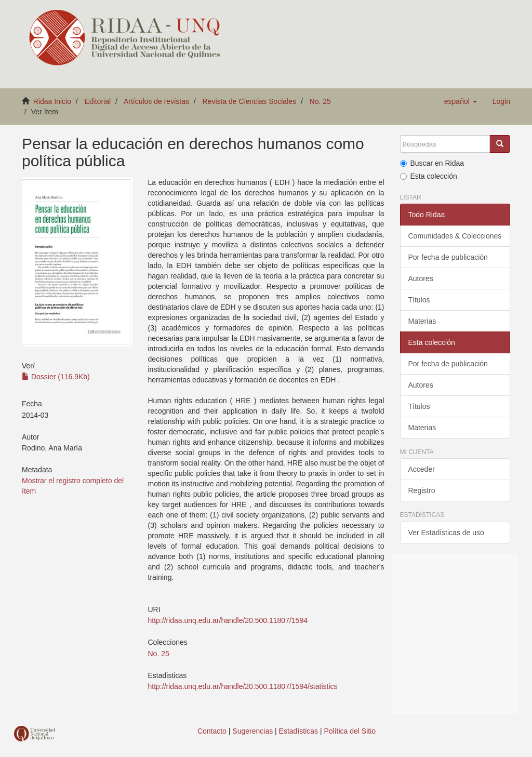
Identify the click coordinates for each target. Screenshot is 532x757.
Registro (422, 490)
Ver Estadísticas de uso (446, 533)
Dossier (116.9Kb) (56, 377)
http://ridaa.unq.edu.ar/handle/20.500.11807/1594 (228, 620)
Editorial (98, 101)
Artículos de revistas (156, 101)
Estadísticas (298, 731)
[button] (461, 101)
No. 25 (320, 101)
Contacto (212, 731)
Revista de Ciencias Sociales (250, 101)
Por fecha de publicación (448, 257)
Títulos (419, 300)
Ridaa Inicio (52, 101)
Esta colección (429, 176)
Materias (422, 321)
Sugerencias (252, 731)
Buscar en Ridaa (432, 163)
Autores (421, 278)
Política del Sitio (350, 731)
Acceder (422, 469)
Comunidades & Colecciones (455, 236)
